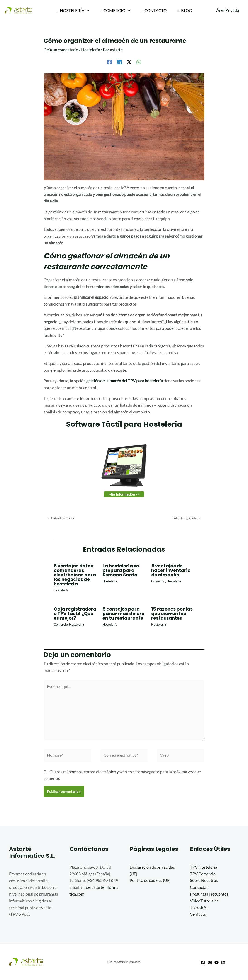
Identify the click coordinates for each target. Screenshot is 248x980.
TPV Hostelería (204, 867)
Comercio (158, 581)
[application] (87, 10)
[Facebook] (109, 61)
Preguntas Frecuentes (209, 894)
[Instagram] (210, 962)
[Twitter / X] (129, 61)
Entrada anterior (61, 518)
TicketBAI (199, 907)
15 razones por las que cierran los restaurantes (172, 614)
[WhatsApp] (139, 61)
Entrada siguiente (186, 518)
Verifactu (198, 914)
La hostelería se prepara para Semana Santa (121, 570)
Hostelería (91, 50)
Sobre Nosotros (204, 880)
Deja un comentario (61, 50)
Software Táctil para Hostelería (124, 424)
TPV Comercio (203, 874)
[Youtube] (216, 962)
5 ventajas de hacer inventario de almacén (171, 570)
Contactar (199, 887)
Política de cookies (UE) (150, 880)
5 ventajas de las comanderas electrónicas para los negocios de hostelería (75, 575)
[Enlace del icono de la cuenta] (228, 10)
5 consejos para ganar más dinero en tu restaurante (123, 614)
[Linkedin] (119, 61)
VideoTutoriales (204, 901)
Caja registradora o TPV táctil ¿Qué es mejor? (75, 614)
